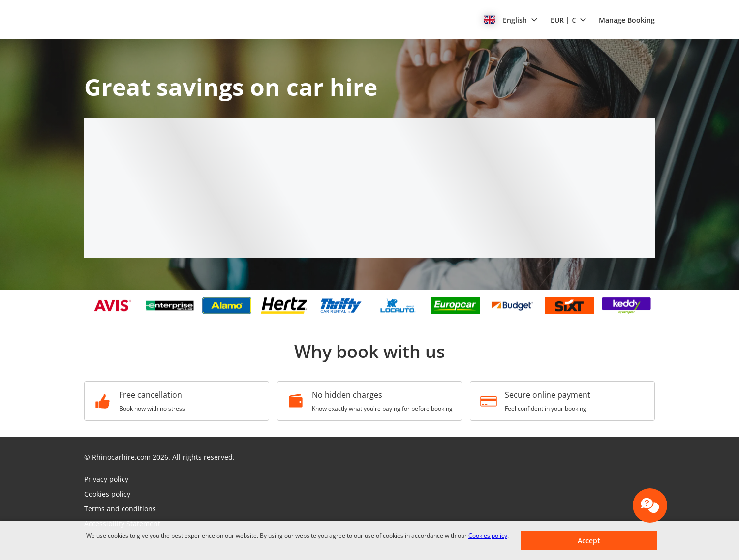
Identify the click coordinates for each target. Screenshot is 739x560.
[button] (511, 20)
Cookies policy (488, 536)
